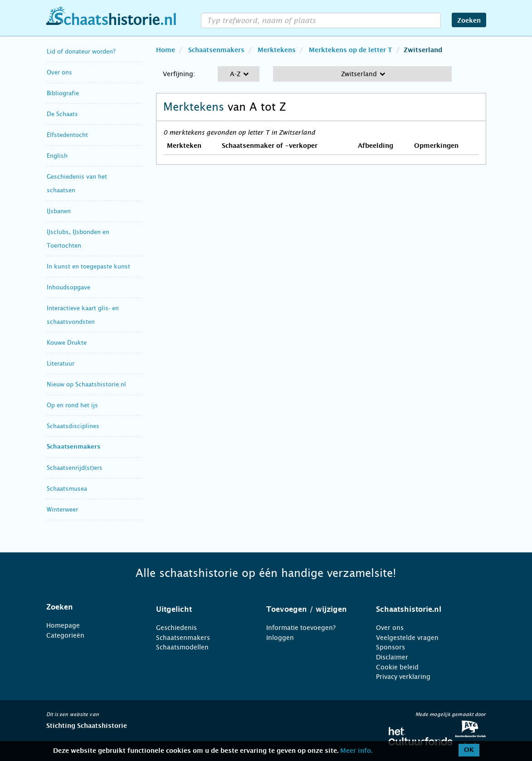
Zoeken (469, 21)
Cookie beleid (397, 667)
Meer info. (356, 751)
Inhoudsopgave (68, 287)
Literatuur (61, 363)
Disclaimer (392, 657)
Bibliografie (63, 93)
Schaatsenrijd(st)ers (75, 468)
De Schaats (62, 114)
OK (469, 750)
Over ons (59, 72)
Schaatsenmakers (73, 447)
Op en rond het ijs (72, 405)
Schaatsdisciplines (73, 426)
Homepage (63, 625)
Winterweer (62, 510)
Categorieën (65, 635)
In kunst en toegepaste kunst (88, 266)
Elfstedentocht (67, 135)
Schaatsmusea (67, 489)
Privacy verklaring (403, 677)
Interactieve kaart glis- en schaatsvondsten (83, 315)
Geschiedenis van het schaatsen (77, 183)
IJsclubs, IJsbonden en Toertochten (78, 239)
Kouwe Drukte (67, 343)
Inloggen (280, 638)
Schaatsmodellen (182, 647)
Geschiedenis (176, 628)
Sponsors (390, 647)
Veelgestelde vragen (407, 638)
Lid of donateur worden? (81, 51)
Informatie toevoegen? (301, 628)
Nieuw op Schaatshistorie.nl (86, 384)
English (57, 156)
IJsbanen (59, 211)
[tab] (90, 607)
